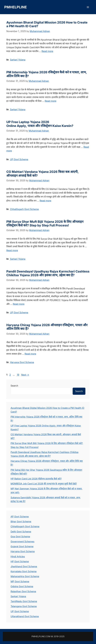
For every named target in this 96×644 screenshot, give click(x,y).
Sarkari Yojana (18, 60)
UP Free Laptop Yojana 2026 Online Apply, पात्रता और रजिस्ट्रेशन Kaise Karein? (40, 124)
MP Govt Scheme (20, 581)
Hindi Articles (18, 557)
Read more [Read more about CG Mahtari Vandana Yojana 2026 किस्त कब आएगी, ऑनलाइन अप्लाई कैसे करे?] (45, 201)
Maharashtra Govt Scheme (25, 576)
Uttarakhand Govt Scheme (25, 616)
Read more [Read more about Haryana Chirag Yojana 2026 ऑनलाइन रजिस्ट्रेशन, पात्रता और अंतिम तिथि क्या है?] (30, 354)
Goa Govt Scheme (20, 537)
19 (18, 375)
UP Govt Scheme (19, 159)
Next (25, 375)
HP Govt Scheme (20, 561)
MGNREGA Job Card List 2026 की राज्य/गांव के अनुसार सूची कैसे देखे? (44, 484)
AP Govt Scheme (20, 517)
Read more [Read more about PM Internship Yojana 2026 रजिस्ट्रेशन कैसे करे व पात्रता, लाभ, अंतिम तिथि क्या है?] (51, 101)
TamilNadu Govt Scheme (24, 601)
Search (14, 386)
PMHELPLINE (16, 7)
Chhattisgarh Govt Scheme (24, 209)
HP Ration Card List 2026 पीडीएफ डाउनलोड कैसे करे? (36, 479)
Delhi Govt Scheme (21, 532)
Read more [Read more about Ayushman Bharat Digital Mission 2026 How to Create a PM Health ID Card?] (47, 51)
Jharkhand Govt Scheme (24, 566)
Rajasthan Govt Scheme (23, 591)
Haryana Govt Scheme (22, 362)
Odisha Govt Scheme (22, 586)
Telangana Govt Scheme (24, 606)
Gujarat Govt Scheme (22, 546)
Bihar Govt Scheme (21, 521)
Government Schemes (22, 541)
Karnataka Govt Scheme (24, 571)
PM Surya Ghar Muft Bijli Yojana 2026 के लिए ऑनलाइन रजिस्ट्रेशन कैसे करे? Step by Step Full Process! (45, 223)
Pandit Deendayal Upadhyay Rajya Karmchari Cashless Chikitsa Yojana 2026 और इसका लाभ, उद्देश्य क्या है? (48, 273)
